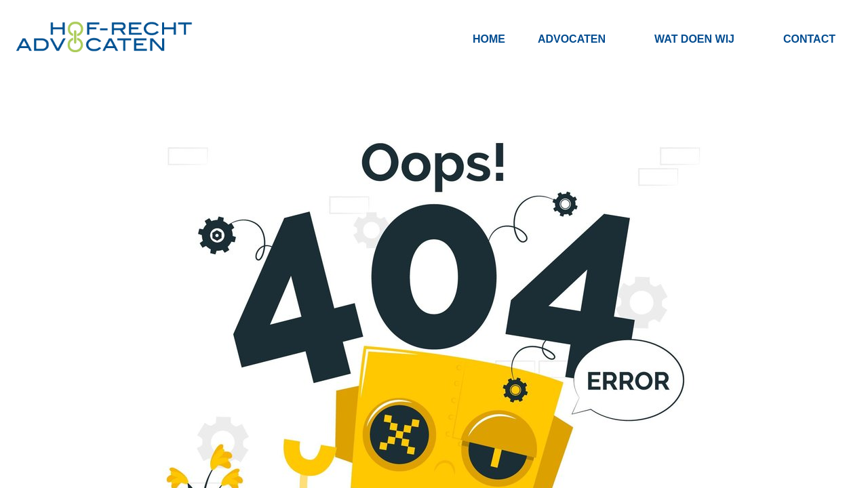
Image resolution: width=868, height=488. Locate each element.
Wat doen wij (694, 39)
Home (489, 39)
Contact (809, 39)
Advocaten (572, 39)
